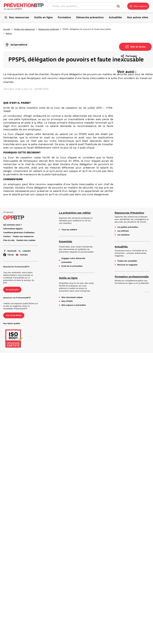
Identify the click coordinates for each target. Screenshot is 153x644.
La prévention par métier (75, 213)
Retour (9, 33)
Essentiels (66, 241)
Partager (129, 56)
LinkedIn (24, 251)
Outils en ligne (68, 278)
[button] (138, 6)
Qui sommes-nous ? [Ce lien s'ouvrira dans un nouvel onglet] (12, 225)
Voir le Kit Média (14, 315)
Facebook (10, 251)
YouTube (22, 255)
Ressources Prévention (129, 213)
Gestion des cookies (26, 240)
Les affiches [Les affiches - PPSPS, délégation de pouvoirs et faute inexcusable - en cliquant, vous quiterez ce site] (123, 231)
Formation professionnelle (132, 277)
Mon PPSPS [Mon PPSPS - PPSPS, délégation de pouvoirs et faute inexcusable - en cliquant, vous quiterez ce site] (67, 301)
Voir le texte (135, 47)
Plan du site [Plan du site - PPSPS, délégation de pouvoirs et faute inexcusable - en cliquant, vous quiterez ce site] (9, 240)
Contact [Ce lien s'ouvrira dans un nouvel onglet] (7, 236)
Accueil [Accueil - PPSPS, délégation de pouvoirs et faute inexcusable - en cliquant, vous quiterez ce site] (7, 29)
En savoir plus (12, 290)
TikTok (8, 255)
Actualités (121, 247)
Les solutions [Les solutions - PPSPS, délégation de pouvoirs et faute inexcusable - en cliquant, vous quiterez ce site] (123, 235)
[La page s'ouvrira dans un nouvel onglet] (138, 6)
